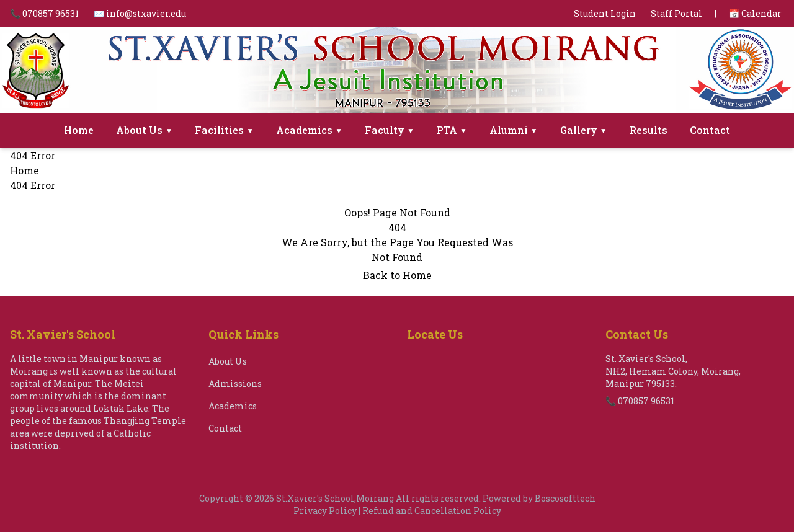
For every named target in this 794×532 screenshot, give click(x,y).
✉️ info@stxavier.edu (140, 13)
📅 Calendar (755, 13)
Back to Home (397, 275)
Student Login (605, 13)
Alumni (514, 130)
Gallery (584, 130)
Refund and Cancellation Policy (432, 511)
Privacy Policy (325, 511)
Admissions (235, 383)
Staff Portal (676, 13)
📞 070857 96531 (44, 13)
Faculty (390, 130)
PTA (452, 130)
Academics (309, 130)
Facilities (224, 130)
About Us (144, 130)
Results (649, 130)
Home (79, 130)
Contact (710, 130)
